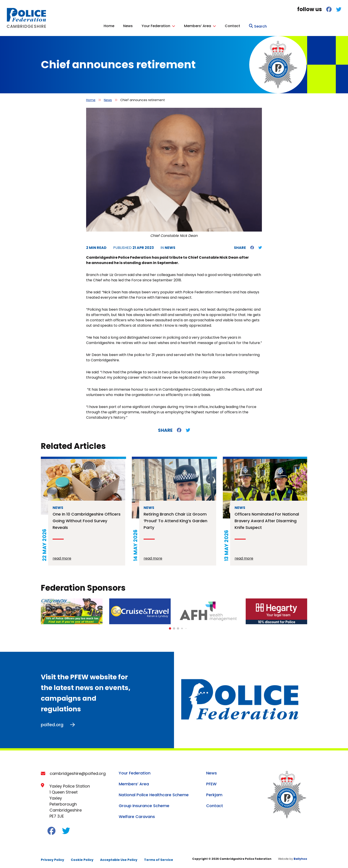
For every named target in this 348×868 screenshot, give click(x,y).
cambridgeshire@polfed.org (78, 772)
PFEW (211, 783)
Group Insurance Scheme (144, 805)
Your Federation (230, 25)
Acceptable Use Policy (119, 859)
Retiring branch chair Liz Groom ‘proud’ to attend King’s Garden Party (175, 520)
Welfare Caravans (137, 815)
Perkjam (214, 794)
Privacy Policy (52, 859)
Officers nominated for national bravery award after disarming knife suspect (267, 520)
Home (184, 25)
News (203, 25)
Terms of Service (159, 859)
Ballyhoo (300, 858)
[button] (170, 627)
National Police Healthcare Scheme (154, 794)
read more (62, 557)
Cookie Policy (82, 859)
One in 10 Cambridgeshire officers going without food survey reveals (87, 520)
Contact (307, 25)
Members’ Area (272, 25)
